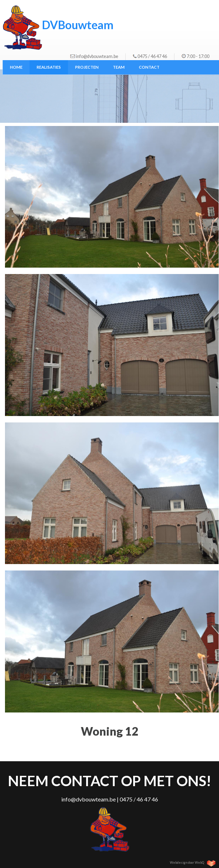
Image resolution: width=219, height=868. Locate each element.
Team (119, 67)
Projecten (87, 67)
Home (16, 67)
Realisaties (49, 67)
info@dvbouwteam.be (97, 56)
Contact (149, 67)
